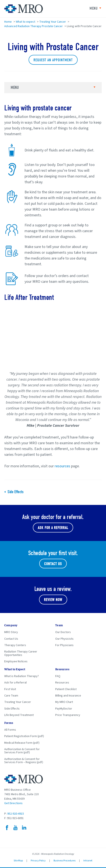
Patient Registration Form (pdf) (24, 736)
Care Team (11, 696)
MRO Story (11, 632)
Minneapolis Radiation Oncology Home (24, 9)
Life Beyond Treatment (19, 715)
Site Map (18, 861)
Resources (62, 683)
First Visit (10, 689)
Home (8, 22)
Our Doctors (63, 632)
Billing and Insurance (68, 696)
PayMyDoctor (64, 709)
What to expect (25, 22)
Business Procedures (65, 861)
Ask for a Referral (15, 683)
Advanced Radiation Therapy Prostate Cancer (33, 26)
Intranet (88, 861)
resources (62, 466)
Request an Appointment (53, 60)
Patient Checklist (66, 689)
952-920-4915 (16, 814)
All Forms (10, 730)
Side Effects (15, 492)
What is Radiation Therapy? (22, 676)
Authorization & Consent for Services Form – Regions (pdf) (24, 761)
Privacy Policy (38, 861)
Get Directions (13, 803)
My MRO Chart (64, 702)
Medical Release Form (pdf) (22, 743)
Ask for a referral (53, 528)
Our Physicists (64, 639)
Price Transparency (68, 715)
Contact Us (53, 564)
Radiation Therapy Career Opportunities (21, 653)
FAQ (58, 676)
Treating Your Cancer (53, 22)
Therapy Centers (15, 645)
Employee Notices (16, 661)
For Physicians (64, 645)
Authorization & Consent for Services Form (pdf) (22, 751)
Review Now (53, 600)
